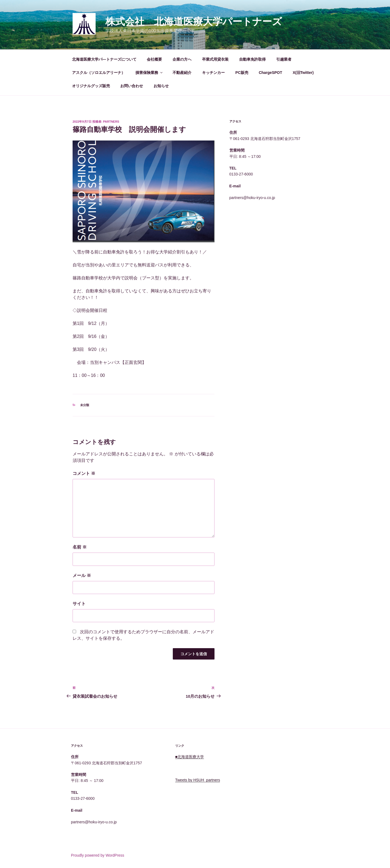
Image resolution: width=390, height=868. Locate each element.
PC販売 (242, 73)
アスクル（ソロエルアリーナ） (99, 73)
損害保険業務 (149, 73)
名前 (80, 547)
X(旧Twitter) (303, 73)
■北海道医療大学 (190, 757)
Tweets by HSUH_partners (198, 780)
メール (82, 575)
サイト (79, 604)
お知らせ (161, 86)
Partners (111, 122)
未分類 (85, 405)
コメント (84, 473)
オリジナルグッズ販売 (91, 86)
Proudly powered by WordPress (98, 855)
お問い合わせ (132, 86)
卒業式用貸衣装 (215, 59)
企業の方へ (182, 59)
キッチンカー (213, 73)
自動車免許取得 (252, 59)
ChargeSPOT (270, 73)
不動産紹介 (182, 73)
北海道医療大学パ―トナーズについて (104, 59)
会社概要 (154, 59)
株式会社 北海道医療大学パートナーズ (194, 22)
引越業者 (284, 59)
